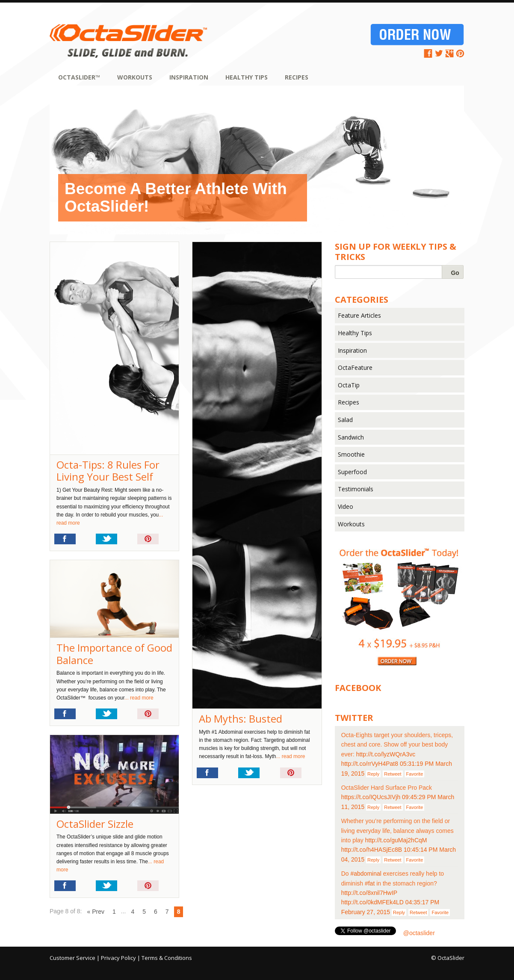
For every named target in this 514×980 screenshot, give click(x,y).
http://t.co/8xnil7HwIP (369, 893)
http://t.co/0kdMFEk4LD (372, 902)
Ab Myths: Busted (241, 719)
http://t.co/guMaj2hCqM (396, 840)
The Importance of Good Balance (114, 654)
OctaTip (349, 385)
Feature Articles (359, 315)
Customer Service (72, 958)
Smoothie (351, 454)
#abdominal (366, 874)
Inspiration (189, 77)
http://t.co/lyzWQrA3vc (386, 754)
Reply (373, 774)
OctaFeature (355, 367)
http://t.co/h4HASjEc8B (372, 850)
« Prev (96, 912)
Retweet (393, 774)
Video (346, 506)
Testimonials (356, 489)
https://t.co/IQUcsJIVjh (371, 797)
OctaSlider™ (79, 77)
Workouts (135, 77)
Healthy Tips (247, 77)
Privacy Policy (118, 958)
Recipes (297, 77)
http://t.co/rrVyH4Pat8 (370, 764)
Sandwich (351, 437)
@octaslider (419, 933)
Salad (345, 420)
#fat (370, 883)
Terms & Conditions (167, 958)
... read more (290, 756)
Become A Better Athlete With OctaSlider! (176, 198)
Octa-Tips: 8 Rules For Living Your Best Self (108, 471)
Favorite (415, 774)
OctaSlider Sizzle (95, 824)
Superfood (352, 472)
